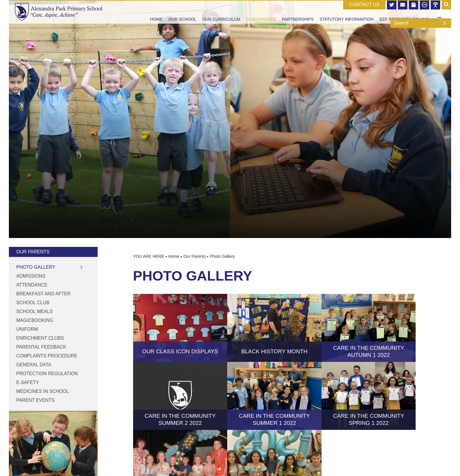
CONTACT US (364, 5)
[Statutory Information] (347, 12)
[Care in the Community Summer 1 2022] (274, 396)
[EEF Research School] (405, 12)
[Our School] (182, 12)
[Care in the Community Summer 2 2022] (180, 396)
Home (174, 256)
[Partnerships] (298, 12)
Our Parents (33, 252)
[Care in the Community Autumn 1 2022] (369, 328)
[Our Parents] (261, 12)
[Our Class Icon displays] (180, 328)
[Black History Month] (274, 328)
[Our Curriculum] (221, 12)
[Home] (59, 12)
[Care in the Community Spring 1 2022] (369, 396)
